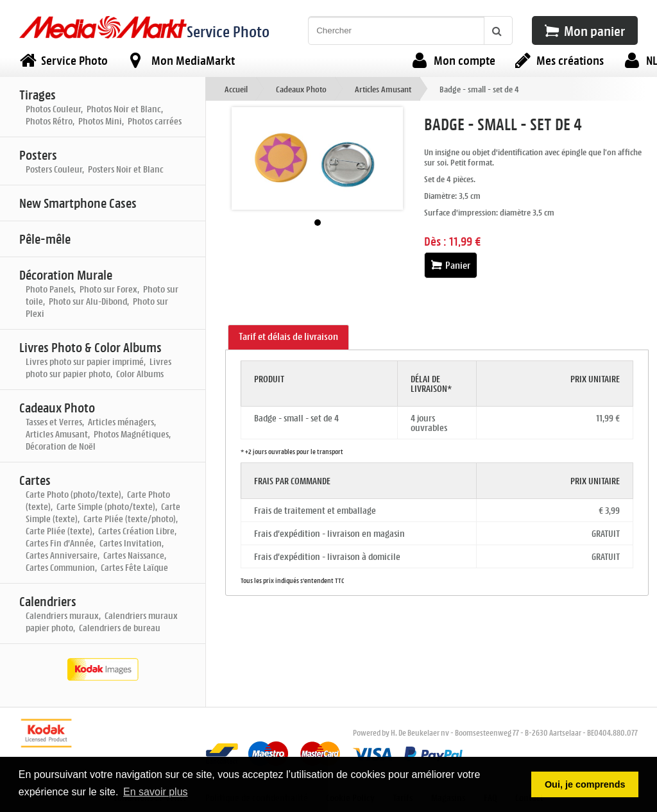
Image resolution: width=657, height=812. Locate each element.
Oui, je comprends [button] (585, 784)
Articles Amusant (383, 89)
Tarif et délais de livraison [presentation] (288, 336)
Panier (451, 265)
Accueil (236, 89)
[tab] (288, 337)
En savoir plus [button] (156, 792)
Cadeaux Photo (301, 89)
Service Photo (228, 31)
